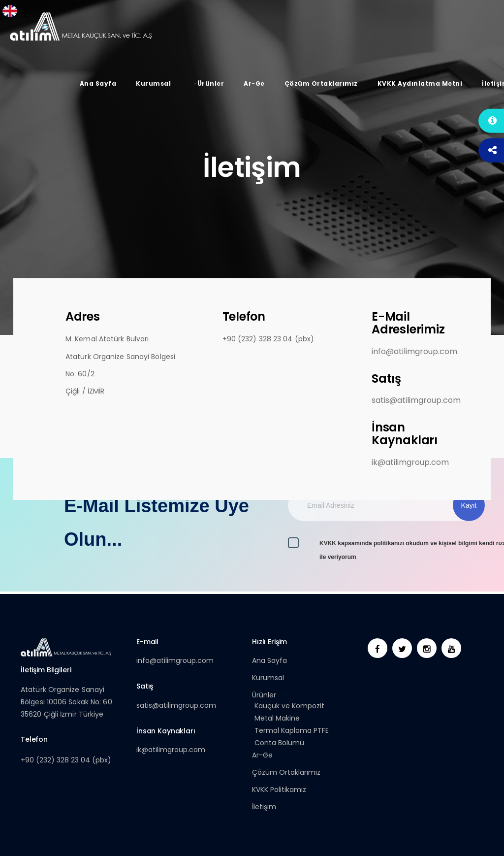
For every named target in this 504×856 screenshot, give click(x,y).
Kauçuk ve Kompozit (289, 706)
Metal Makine (277, 718)
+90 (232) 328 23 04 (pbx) (66, 760)
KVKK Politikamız (279, 790)
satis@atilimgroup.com (416, 400)
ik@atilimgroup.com (410, 462)
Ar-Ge (262, 755)
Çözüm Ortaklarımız (286, 772)
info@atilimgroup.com (414, 352)
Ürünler (264, 695)
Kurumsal (268, 678)
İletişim (264, 807)
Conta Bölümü (279, 743)
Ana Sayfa (269, 660)
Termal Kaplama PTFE (292, 730)
